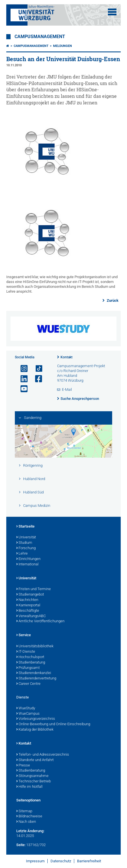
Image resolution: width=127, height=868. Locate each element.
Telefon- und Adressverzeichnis (43, 755)
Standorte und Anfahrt (35, 760)
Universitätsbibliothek (35, 646)
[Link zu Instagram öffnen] (22, 369)
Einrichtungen (28, 559)
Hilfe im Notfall (29, 787)
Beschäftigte (28, 611)
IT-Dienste (26, 652)
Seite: (21, 845)
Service (24, 635)
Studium (24, 543)
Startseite (25, 527)
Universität (26, 538)
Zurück (112, 300)
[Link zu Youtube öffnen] (22, 389)
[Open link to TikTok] (36, 369)
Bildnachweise (29, 817)
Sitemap (24, 811)
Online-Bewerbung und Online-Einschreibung (53, 724)
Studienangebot (30, 595)
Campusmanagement (40, 37)
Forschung (26, 548)
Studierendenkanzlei (34, 673)
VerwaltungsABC (31, 616)
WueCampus (28, 714)
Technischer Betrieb (34, 782)
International (27, 565)
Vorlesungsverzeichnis (36, 719)
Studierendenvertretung (36, 679)
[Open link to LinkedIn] (22, 379)
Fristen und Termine (34, 589)
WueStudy (26, 708)
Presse (23, 766)
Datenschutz (61, 861)
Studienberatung (31, 663)
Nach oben (26, 822)
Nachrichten (27, 600)
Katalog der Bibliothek (35, 730)
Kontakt (66, 357)
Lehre (22, 554)
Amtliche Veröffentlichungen (40, 621)
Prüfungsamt (28, 668)
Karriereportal (28, 605)
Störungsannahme (32, 776)
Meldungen (63, 46)
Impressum (35, 861)
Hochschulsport (30, 657)
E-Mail (67, 389)
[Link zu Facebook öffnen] (36, 379)
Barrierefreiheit (89, 861)
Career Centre (28, 684)
